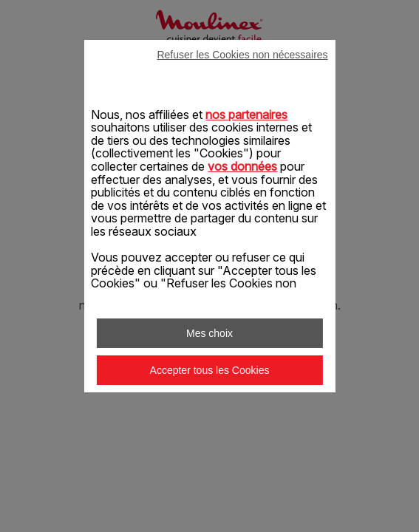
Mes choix (209, 333)
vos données (242, 166)
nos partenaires (246, 115)
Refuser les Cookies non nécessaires (242, 55)
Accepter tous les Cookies (210, 370)
